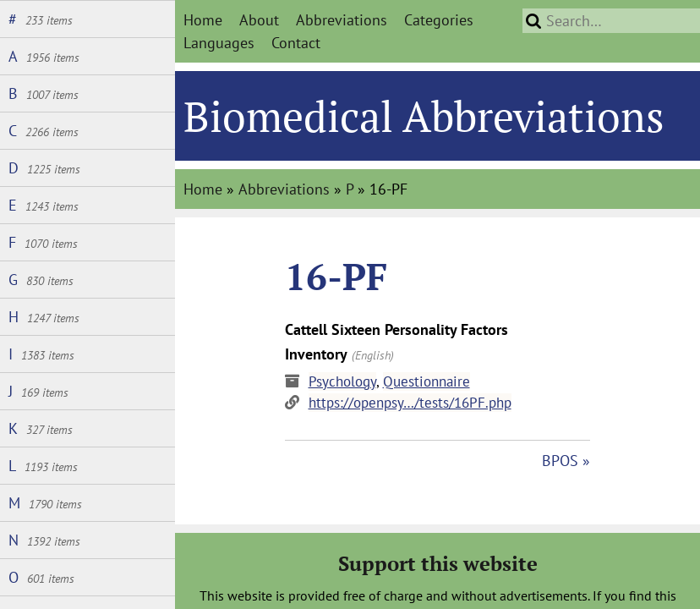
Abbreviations (342, 20)
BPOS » (566, 461)
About (259, 20)
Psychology (342, 381)
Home (203, 20)
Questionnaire (427, 381)
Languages (219, 43)
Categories (439, 20)
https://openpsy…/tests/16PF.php (410, 403)
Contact (296, 43)
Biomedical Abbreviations (424, 116)
